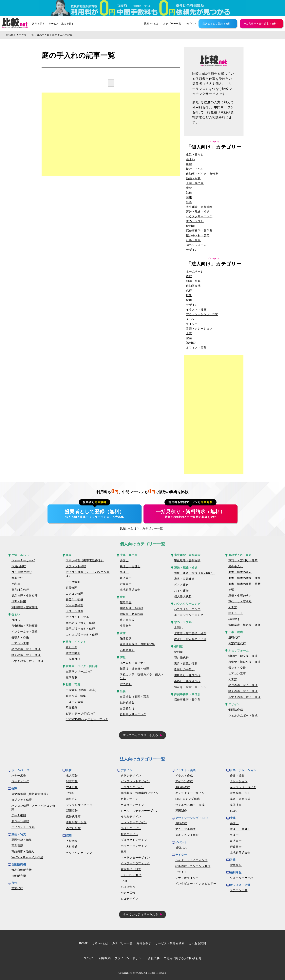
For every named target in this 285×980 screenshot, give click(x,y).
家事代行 (17, 578)
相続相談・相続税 (132, 608)
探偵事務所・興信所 (199, 231)
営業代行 (17, 888)
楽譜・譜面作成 (240, 799)
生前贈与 (126, 626)
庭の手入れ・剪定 (198, 236)
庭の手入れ (43, 35)
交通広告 (72, 787)
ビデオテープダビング (80, 714)
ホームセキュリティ (133, 663)
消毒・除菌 (19, 601)
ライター (192, 324)
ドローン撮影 (75, 702)
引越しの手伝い (184, 669)
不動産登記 (127, 650)
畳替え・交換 (20, 638)
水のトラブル (195, 221)
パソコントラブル (77, 617)
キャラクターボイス (243, 787)
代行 (189, 291)
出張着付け (73, 659)
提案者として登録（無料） (218, 24)
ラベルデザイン (131, 828)
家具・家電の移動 (186, 664)
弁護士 (124, 560)
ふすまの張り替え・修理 (28, 661)
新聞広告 (72, 811)
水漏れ (179, 628)
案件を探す (38, 24)
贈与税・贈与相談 (132, 614)
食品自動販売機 (22, 870)
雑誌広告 (72, 781)
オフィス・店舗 (196, 348)
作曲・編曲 (237, 776)
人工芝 (233, 607)
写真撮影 (72, 708)
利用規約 (105, 958)
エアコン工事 (20, 643)
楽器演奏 (236, 805)
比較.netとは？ (130, 529)
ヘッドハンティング (79, 853)
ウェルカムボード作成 (243, 716)
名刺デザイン (130, 799)
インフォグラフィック (135, 863)
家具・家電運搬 (184, 579)
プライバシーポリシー (129, 958)
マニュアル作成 (186, 829)
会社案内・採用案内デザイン (140, 793)
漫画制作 (181, 811)
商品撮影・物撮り (23, 852)
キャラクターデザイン (135, 858)
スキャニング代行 (187, 835)
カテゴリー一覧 (172, 24)
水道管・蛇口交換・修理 (190, 633)
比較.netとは (151, 24)
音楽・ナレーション (199, 329)
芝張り (233, 590)
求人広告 (72, 776)
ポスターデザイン (132, 805)
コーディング (20, 781)
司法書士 (126, 578)
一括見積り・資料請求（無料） (261, 24)
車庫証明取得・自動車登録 (138, 644)
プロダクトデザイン (134, 840)
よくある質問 (197, 943)
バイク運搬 (181, 591)
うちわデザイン (131, 817)
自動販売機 (193, 286)
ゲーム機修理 (75, 605)
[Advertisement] (111, 134)
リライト (181, 872)
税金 (189, 188)
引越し (16, 620)
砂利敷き (234, 619)
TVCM (70, 793)
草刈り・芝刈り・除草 (243, 560)
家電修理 (72, 588)
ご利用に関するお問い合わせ (183, 958)
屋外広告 (72, 799)
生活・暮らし (195, 155)
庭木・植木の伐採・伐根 (245, 578)
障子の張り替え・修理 (26, 655)
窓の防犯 (126, 684)
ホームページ (195, 272)
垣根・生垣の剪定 (240, 596)
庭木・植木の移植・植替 (245, 584)
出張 (189, 202)
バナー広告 (19, 776)
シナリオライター (187, 878)
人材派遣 (72, 847)
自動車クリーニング (79, 672)
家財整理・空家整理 (25, 607)
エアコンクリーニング (189, 615)
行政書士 (126, 584)
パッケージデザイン (134, 846)
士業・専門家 (195, 183)
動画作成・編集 (76, 696)
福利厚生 (192, 343)
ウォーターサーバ (23, 560)
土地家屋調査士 (130, 590)
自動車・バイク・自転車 (202, 174)
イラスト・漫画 (196, 310)
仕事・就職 (193, 240)
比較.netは (200, 74)
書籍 (124, 852)
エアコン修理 (75, 594)
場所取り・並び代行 (187, 675)
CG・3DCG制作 (131, 875)
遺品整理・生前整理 (25, 596)
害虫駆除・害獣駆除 (199, 207)
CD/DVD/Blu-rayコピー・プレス (87, 719)
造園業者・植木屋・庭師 (245, 625)
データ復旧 (73, 582)
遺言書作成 (127, 620)
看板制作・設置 (76, 822)
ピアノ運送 (181, 585)
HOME (10, 35)
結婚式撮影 (73, 653)
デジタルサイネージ (79, 805)
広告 (189, 295)
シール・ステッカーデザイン (140, 811)
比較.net (138, 973)
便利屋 (190, 226)
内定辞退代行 (237, 643)
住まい (190, 160)
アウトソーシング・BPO (202, 314)
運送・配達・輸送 (198, 212)
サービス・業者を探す (61, 24)
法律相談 (126, 639)
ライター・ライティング (191, 860)
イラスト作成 (184, 776)
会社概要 (154, 958)
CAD (124, 881)
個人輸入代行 (183, 597)
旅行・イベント (196, 169)
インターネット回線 (25, 632)
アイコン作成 (184, 781)
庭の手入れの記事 (62, 35)
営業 (189, 338)
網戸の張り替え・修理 (26, 649)
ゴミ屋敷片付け (22, 572)
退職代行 (234, 638)
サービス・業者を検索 (170, 943)
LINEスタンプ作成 (188, 799)
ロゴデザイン (130, 899)
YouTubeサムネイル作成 (27, 857)
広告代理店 (73, 817)
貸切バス (72, 647)
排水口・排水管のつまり (190, 639)
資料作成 (181, 823)
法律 (189, 193)
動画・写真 (193, 179)
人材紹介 (72, 841)
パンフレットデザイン (135, 781)
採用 (189, 300)
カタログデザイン (132, 787)
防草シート (236, 613)
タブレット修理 (76, 566)
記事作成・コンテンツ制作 (193, 866)
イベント (192, 319)
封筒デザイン (130, 834)
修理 (189, 164)
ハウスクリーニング (199, 217)
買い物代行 (181, 658)
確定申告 (126, 602)
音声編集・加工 (240, 793)
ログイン (191, 24)
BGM (233, 811)
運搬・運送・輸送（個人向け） (195, 573)
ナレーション (239, 781)
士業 (189, 333)
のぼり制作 (73, 828)
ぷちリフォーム (196, 245)
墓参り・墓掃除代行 (187, 681)
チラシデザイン (131, 776)
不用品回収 (19, 566)
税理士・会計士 (130, 566)
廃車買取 (72, 678)
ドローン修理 (75, 611)
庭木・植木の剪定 (240, 572)
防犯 (189, 198)
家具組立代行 (20, 590)
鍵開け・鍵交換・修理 (135, 669)
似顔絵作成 (236, 710)
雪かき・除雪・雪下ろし (190, 687)
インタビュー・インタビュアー (196, 884)
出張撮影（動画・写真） (82, 690)
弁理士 (124, 572)
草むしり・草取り (240, 601)
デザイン (192, 250)
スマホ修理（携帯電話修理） (85, 560)
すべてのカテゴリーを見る (141, 735)
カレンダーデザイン (134, 822)
